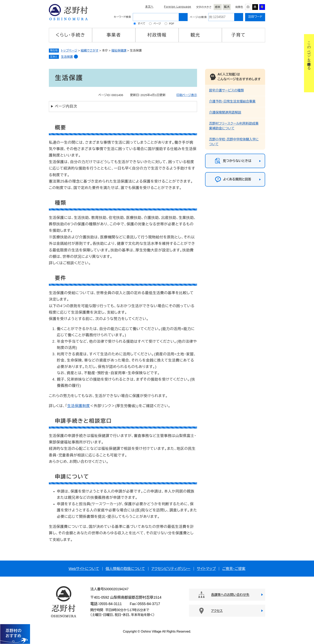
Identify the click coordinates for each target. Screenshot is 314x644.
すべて (142, 24)
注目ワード (255, 17)
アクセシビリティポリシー (171, 569)
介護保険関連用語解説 (225, 112)
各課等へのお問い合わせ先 (230, 595)
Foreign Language (178, 7)
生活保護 (67, 57)
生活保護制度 (79, 406)
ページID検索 (198, 17)
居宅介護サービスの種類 (226, 90)
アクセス (217, 611)
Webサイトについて (84, 569)
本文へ (149, 7)
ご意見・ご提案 (234, 569)
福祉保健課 (119, 50)
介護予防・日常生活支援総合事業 (232, 101)
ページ (157, 24)
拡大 (227, 7)
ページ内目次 (66, 106)
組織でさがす (90, 50)
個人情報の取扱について (125, 569)
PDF (172, 24)
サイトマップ (206, 569)
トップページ (69, 50)
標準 (218, 7)
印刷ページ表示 (187, 95)
